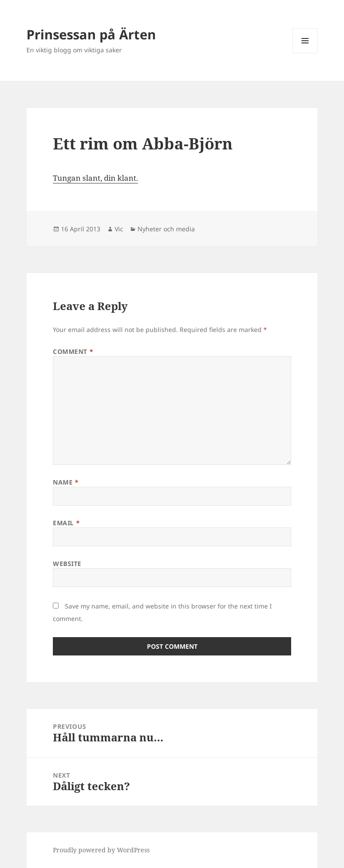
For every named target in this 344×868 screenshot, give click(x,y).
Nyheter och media (166, 229)
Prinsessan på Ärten (91, 34)
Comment (73, 351)
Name (66, 482)
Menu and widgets (305, 53)
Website (67, 564)
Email (66, 523)
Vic (119, 229)
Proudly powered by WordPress (101, 850)
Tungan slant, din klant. (95, 178)
